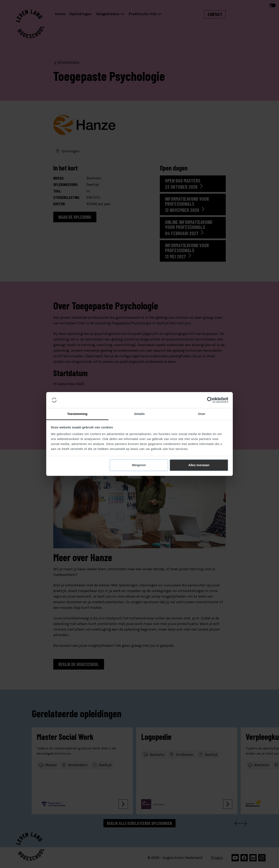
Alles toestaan (199, 465)
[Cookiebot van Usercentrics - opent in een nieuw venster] (210, 400)
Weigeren (139, 465)
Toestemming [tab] (77, 414)
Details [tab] (139, 414)
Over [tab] (202, 414)
